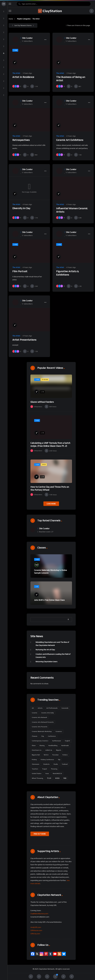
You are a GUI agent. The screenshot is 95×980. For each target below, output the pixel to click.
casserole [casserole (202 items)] (65, 708)
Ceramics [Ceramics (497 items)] (59, 731)
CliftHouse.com (36, 930)
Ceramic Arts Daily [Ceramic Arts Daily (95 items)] (47, 713)
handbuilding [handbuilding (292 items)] (53, 746)
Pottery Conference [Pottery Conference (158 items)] (47, 760)
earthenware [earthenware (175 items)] (57, 741)
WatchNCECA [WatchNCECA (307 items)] (57, 774)
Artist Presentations (24, 340)
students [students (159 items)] (46, 764)
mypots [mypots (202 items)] (59, 750)
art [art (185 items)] (33, 708)
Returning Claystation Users (47, 662)
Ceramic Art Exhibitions (70, 140)
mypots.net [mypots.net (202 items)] (36, 755)
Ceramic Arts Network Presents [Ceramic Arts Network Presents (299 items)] (43, 722)
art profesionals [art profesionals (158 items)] (52, 708)
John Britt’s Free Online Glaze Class (49, 600)
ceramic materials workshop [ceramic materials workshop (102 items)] (42, 731)
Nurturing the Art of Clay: (45, 650)
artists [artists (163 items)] (40, 708)
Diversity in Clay (21, 208)
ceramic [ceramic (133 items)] (35, 713)
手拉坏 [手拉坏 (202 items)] (49, 778)
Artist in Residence (23, 77)
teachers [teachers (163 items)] (35, 769)
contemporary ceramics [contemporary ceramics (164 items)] (40, 741)
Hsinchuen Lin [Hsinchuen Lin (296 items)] (37, 750)
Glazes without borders (42, 402)
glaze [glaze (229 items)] (34, 746)
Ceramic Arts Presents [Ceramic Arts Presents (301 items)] (40, 727)
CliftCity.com (35, 934)
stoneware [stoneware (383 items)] (36, 764)
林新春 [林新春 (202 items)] (57, 778)
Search (69, 619)
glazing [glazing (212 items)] (42, 746)
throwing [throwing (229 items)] (54, 769)
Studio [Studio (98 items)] (56, 764)
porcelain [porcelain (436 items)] (55, 755)
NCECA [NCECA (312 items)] (46, 755)
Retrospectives (21, 140)
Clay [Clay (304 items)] (43, 736)
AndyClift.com (36, 927)
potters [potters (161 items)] (65, 755)
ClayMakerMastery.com (39, 914)
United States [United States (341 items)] (37, 774)
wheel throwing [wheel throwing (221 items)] (37, 778)
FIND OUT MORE (40, 834)
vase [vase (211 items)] (47, 774)
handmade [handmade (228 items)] (65, 746)
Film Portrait (20, 271)
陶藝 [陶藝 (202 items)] (65, 778)
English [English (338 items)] (67, 741)
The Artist (16, 73)
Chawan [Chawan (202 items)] (35, 736)
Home (11, 19)
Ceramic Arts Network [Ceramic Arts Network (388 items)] (39, 717)
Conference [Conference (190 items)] (52, 736)
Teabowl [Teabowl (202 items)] (65, 764)
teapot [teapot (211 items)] (45, 769)
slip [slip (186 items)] (59, 760)
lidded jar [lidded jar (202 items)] (49, 750)
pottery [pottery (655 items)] (34, 760)
